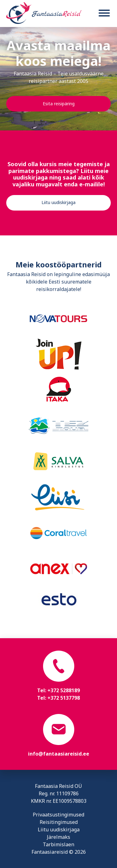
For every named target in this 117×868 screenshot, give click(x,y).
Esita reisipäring (59, 104)
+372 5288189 (64, 690)
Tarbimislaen (58, 844)
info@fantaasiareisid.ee (59, 754)
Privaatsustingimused (58, 815)
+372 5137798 (64, 698)
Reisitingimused (59, 822)
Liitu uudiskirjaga (58, 202)
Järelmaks (58, 837)
